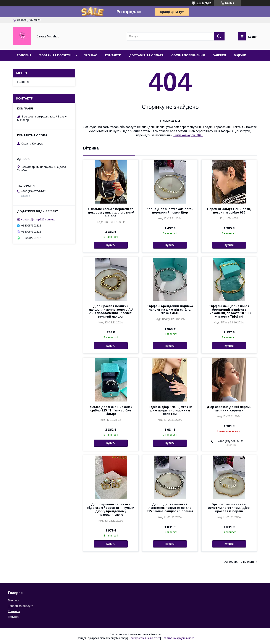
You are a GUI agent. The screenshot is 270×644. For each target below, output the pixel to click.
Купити (111, 245)
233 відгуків (204, 3)
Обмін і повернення (188, 55)
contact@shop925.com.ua (38, 219)
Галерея (219, 55)
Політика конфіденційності (178, 638)
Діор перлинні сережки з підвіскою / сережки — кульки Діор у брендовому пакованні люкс (111, 509)
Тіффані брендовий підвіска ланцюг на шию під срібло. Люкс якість (170, 310)
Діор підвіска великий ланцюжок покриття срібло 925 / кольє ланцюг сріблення (170, 508)
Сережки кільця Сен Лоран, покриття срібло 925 (229, 211)
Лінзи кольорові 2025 (188, 135)
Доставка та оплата (146, 55)
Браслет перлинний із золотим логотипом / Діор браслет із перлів (229, 508)
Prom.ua (156, 634)
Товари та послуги (55, 55)
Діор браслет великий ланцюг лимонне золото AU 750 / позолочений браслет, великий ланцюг (111, 311)
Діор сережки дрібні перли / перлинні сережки (229, 409)
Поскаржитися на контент (144, 638)
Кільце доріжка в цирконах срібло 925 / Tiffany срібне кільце (111, 410)
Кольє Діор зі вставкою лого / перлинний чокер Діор (170, 211)
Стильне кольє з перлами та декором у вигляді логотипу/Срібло (111, 212)
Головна (24, 55)
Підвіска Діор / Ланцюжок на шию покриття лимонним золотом (170, 410)
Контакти (113, 55)
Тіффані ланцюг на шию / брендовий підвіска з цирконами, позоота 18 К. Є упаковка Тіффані (229, 311)
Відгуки (240, 55)
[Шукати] (219, 36)
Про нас (90, 55)
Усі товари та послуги (239, 562)
